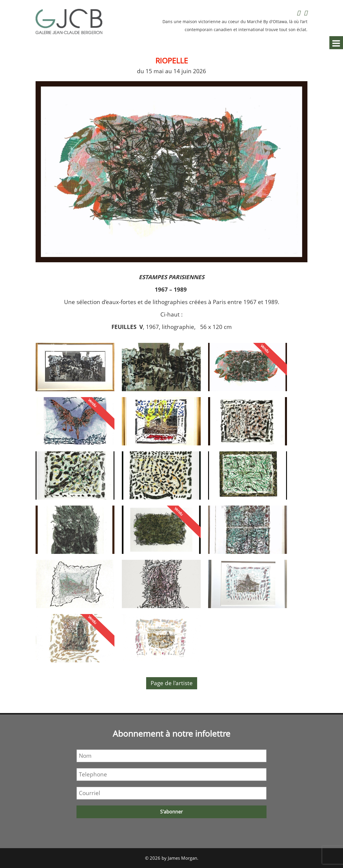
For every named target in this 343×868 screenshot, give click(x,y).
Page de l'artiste (172, 683)
